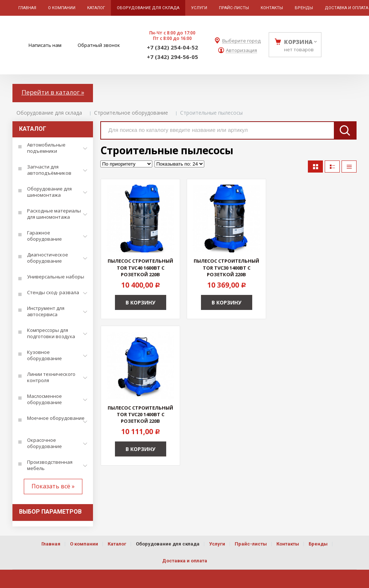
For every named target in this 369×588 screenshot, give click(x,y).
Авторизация (241, 50)
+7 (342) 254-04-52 (172, 47)
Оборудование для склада (49, 113)
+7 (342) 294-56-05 (172, 57)
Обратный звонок (99, 45)
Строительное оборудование (131, 113)
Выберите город (241, 41)
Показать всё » (53, 486)
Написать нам (45, 45)
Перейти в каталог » (53, 92)
